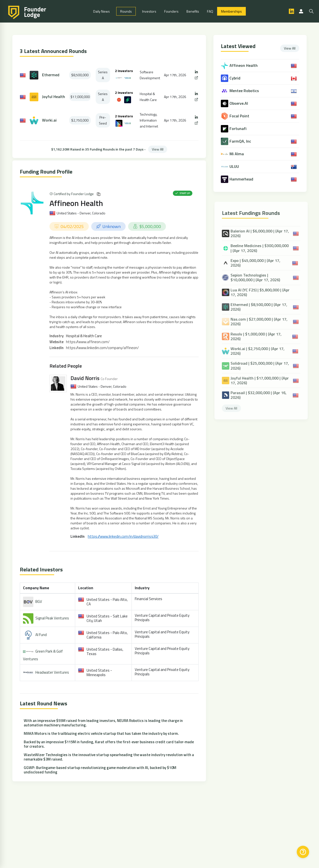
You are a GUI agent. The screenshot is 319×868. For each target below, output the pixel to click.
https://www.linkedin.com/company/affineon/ (102, 348)
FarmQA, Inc (241, 141)
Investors (149, 11)
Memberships (231, 11)
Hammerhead (242, 179)
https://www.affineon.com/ (88, 342)
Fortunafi (239, 129)
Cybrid (235, 78)
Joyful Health (54, 97)
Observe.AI (239, 103)
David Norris (85, 378)
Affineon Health (76, 203)
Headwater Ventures (52, 672)
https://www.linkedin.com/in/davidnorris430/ (123, 536)
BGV (39, 601)
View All (158, 149)
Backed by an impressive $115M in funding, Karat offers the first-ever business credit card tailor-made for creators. (109, 744)
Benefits (193, 11)
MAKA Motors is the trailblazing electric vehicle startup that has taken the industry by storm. (101, 733)
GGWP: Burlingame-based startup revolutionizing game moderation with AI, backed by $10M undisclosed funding (100, 770)
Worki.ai (49, 120)
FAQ (210, 11)
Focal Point (240, 116)
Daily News (102, 11)
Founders (171, 11)
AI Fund (41, 635)
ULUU (235, 166)
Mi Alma (237, 154)
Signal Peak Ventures (52, 618)
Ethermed (51, 75)
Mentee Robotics (245, 91)
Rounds (126, 11)
